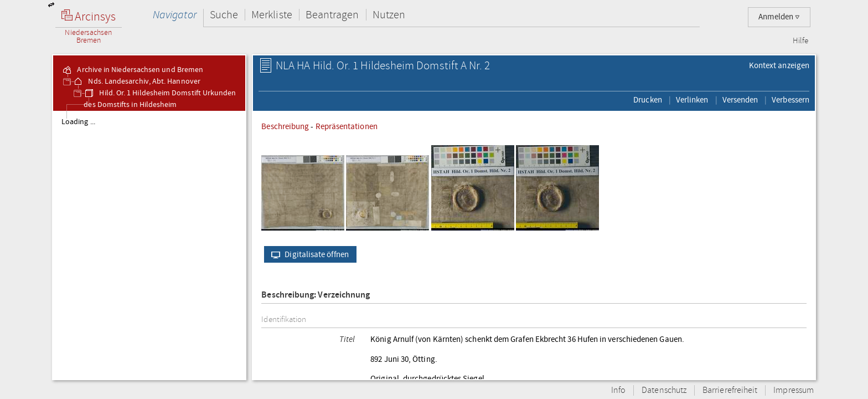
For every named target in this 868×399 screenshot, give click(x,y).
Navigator (175, 15)
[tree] (149, 245)
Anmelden (779, 17)
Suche (224, 15)
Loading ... (78, 122)
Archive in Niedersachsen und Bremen (132, 70)
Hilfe (800, 41)
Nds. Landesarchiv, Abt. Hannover (136, 81)
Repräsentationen (347, 126)
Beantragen (332, 15)
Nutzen (389, 15)
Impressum (794, 390)
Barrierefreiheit (730, 390)
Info (618, 390)
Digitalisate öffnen (308, 254)
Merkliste (272, 15)
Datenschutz (664, 390)
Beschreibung (285, 126)
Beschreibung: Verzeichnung (316, 295)
